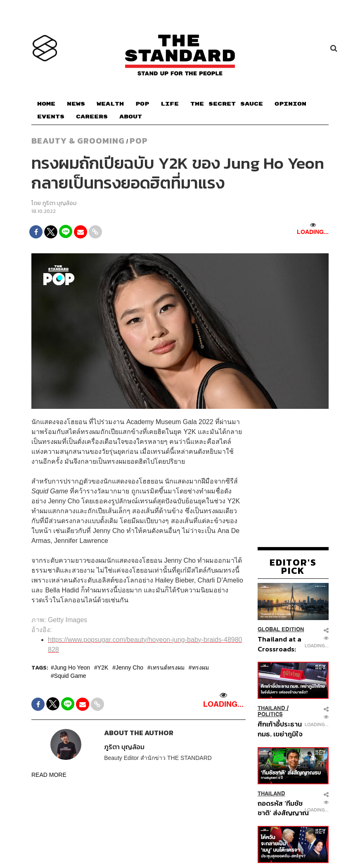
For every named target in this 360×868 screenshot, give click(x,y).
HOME (46, 104)
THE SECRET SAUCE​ (227, 104)
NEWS (76, 104)
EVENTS (51, 117)
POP (142, 104)
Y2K (103, 668)
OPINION (290, 104)
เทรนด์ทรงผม (168, 668)
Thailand (271, 708)
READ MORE (49, 775)
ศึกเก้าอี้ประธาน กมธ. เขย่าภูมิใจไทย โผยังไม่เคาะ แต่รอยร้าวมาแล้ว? (281, 729)
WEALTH (110, 104)
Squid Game (70, 676)
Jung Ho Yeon (72, 668)
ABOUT (131, 117)
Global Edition (281, 629)
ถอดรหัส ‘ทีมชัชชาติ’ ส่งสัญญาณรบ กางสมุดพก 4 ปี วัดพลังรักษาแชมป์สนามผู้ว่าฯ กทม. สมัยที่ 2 (283, 808)
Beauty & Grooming (78, 141)
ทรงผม (200, 668)
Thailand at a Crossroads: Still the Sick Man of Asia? (279, 644)
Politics (270, 714)
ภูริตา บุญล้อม (59, 203)
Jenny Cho (129, 668)
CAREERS (92, 117)
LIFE (170, 104)
